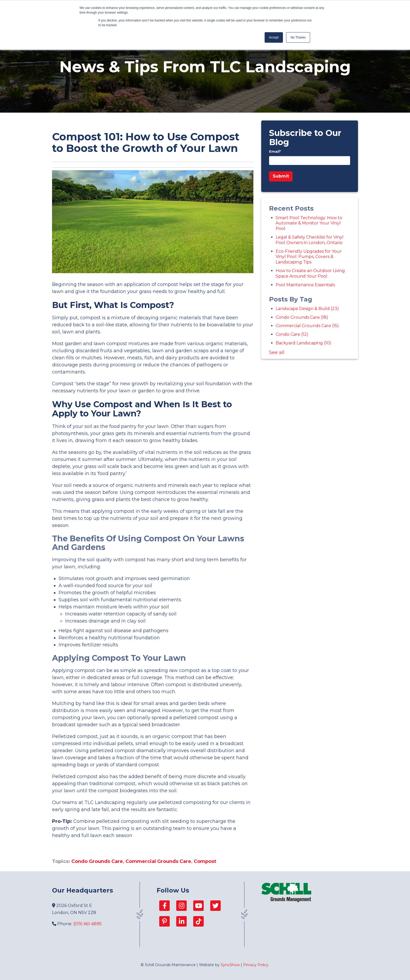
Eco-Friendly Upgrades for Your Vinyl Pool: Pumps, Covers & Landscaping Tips (309, 257)
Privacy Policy (256, 965)
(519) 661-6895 (87, 924)
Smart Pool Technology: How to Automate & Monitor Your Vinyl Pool (309, 223)
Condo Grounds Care (97, 861)
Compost (205, 861)
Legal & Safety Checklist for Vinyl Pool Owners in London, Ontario (310, 240)
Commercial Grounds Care (158, 861)
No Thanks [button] (298, 37)
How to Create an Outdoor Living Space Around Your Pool (310, 273)
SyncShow (230, 965)
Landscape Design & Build (307, 309)
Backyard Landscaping (303, 343)
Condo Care (292, 334)
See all (277, 353)
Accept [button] (274, 37)
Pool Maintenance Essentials (305, 285)
